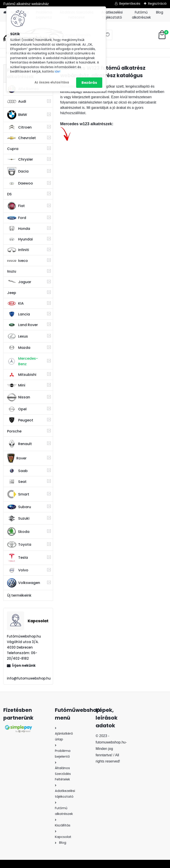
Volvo (18, 570)
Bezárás (89, 83)
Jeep (12, 293)
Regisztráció (157, 4)
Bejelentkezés (130, 4)
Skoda (18, 532)
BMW (17, 115)
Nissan (19, 397)
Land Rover (22, 325)
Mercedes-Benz (22, 361)
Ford (17, 218)
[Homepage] (5, 12)
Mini (16, 385)
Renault (19, 444)
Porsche (14, 431)
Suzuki (18, 518)
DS (9, 194)
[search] (107, 37)
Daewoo (20, 183)
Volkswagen (24, 583)
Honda (19, 229)
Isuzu (12, 271)
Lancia (18, 314)
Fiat (16, 206)
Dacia (18, 171)
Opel (17, 409)
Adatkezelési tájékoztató (112, 15)
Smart (18, 494)
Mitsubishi (22, 375)
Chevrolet (21, 138)
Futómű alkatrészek (141, 15)
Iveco (17, 261)
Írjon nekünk (24, 665)
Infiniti (18, 250)
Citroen (19, 127)
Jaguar (19, 282)
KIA (15, 303)
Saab (17, 471)
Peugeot (20, 420)
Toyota (19, 544)
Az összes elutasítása (52, 82)
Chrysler (20, 159)
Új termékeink (19, 595)
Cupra (13, 149)
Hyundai (20, 239)
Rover (17, 458)
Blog (160, 12)
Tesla (17, 558)
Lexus (17, 336)
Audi (17, 101)
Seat (17, 482)
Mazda (19, 348)
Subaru (19, 507)
